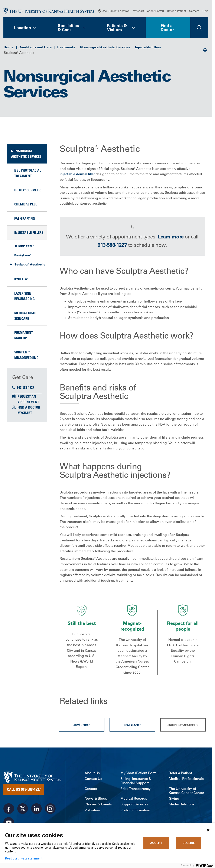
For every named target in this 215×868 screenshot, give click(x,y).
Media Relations (182, 804)
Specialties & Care (68, 28)
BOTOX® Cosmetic (28, 190)
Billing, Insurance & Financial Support (136, 781)
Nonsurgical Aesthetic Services (105, 47)
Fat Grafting (25, 218)
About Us (92, 773)
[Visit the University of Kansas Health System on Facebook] (9, 809)
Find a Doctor (167, 28)
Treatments (66, 47)
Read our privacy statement (24, 858)
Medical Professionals (186, 779)
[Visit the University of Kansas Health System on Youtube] (9, 822)
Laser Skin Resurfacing (25, 296)
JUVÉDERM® (24, 246)
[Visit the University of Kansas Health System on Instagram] (50, 809)
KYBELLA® (21, 279)
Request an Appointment (28, 399)
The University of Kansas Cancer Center (186, 791)
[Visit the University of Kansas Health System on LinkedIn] (36, 809)
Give (205, 11)
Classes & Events (98, 804)
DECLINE (189, 843)
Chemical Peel (26, 204)
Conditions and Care (35, 47)
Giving (174, 798)
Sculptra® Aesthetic (30, 264)
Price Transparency (136, 789)
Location (23, 28)
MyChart (25, 413)
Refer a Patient (177, 11)
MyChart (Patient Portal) (148, 11)
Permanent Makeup (24, 335)
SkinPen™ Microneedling (26, 355)
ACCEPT (156, 843)
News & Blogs (96, 798)
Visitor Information (135, 810)
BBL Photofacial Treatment (28, 173)
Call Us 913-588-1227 (24, 789)
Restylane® (23, 255)
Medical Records (134, 798)
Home (9, 47)
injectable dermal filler (77, 174)
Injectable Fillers (148, 47)
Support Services (134, 804)
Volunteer (92, 810)
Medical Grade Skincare (26, 316)
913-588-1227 (23, 387)
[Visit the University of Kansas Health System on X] (23, 809)
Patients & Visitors (117, 28)
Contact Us (93, 779)
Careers (194, 11)
